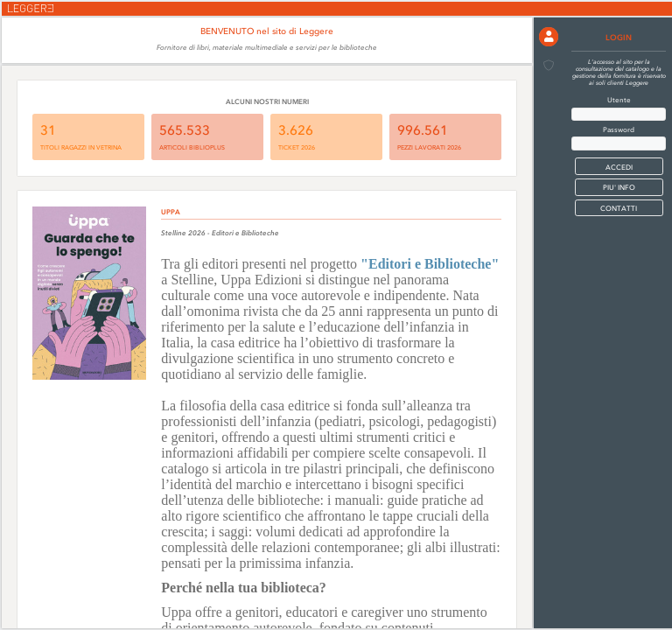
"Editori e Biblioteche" (430, 264)
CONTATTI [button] (619, 208)
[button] (549, 37)
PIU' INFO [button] (619, 187)
